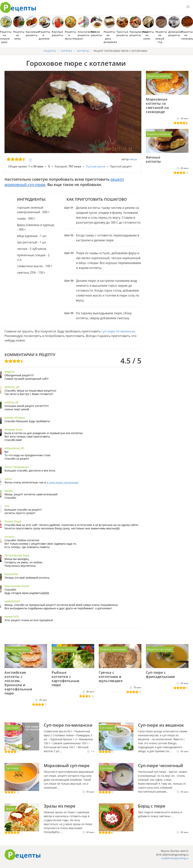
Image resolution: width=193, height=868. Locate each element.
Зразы (10, 809)
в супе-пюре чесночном (62, 482)
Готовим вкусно (23, 855)
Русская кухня (95, 166)
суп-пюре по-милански (118, 331)
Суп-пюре (12, 728)
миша (133, 159)
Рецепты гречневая (113, 649)
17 (30, 160)
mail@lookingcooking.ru (175, 858)
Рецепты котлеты (159, 76)
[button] (188, 7)
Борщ (104, 809)
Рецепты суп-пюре (159, 649)
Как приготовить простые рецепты (18, 8)
